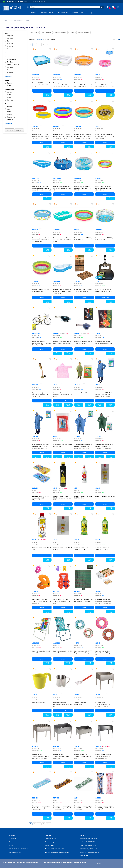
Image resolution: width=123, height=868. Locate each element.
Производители (64, 13)
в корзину (42, 91)
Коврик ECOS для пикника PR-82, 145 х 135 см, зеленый (83, 600)
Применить (10, 130)
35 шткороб (47, 560)
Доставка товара (50, 842)
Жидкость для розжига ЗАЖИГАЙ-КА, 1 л (81, 549)
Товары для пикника (46, 32)
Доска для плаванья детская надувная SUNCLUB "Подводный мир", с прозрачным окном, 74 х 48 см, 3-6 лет (42, 500)
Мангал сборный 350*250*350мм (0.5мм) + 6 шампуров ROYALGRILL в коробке (41, 757)
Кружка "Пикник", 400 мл (40, 703)
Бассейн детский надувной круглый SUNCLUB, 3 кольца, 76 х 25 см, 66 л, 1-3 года (63, 136)
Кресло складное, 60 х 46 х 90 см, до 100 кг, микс (63, 652)
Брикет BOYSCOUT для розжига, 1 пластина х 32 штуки (84, 290)
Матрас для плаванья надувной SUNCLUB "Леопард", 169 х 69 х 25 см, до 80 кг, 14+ (63, 808)
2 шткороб (47, 198)
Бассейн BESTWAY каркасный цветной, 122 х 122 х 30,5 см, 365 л (41, 85)
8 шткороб (68, 95)
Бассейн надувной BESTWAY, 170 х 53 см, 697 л (104, 239)
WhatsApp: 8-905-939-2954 (88, 842)
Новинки (43, 13)
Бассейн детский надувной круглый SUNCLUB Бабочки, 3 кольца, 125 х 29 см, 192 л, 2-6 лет (84, 86)
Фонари (72, 32)
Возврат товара (49, 845)
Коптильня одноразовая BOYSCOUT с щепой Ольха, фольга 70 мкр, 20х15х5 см (104, 601)
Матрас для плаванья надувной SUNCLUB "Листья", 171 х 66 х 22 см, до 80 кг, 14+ (84, 808)
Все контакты (84, 856)
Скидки (52, 13)
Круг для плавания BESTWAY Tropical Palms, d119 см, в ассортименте (83, 653)
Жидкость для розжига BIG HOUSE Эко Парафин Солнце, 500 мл (62, 498)
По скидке (53, 39)
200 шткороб (47, 715)
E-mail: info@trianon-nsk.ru (88, 845)
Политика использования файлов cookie (57, 852)
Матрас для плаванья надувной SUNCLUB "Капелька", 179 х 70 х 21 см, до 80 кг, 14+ (42, 808)
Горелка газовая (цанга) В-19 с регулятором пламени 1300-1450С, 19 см (41, 395)
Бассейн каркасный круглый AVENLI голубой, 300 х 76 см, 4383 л (62, 188)
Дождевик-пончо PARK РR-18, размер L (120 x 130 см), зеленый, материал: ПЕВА (104, 446)
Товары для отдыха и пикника (22, 20)
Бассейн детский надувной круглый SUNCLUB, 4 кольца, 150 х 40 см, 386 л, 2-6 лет (83, 136)
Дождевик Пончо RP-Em (82, 393)
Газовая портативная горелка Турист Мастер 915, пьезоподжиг (83, 343)
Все (48, 45)
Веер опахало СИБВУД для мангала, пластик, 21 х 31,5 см (104, 290)
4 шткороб (110, 250)
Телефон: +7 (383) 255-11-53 (88, 839)
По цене (47, 39)
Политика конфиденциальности (54, 849)
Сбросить (19, 130)
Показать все (9, 53)
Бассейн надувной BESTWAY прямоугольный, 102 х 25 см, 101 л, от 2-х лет (41, 240)
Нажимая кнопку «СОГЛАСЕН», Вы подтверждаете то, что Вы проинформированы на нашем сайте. (44, 863)
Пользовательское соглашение (18, 849)
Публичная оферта (15, 852)
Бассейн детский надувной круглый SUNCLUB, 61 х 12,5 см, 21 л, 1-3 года (105, 136)
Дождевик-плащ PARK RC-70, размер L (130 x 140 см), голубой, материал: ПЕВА (104, 395)
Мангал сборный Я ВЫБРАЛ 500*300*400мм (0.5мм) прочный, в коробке (104, 756)
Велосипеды (34, 32)
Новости (75, 13)
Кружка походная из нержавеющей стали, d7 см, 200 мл (63, 705)
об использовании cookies (70, 862)
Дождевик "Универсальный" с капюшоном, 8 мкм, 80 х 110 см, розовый (63, 395)
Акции (84, 13)
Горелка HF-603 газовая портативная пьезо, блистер (104, 342)
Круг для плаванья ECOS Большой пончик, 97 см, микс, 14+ (104, 653)
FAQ (90, 13)
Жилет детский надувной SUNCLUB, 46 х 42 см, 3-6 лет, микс (62, 601)
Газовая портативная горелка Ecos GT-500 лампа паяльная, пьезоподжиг (62, 343)
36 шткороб (110, 147)
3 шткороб (47, 95)
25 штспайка (79, 405)
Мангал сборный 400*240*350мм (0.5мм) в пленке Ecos (61, 756)
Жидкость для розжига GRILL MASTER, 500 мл (83, 497)
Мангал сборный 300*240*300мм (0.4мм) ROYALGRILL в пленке (103, 705)
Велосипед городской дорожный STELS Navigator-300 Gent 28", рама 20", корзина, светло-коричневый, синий (42, 344)
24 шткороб (68, 147)
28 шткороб (110, 612)
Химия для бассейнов (83, 32)
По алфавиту (40, 39)
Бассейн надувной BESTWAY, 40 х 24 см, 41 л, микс (42, 290)
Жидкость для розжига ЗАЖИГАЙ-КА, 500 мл (102, 549)
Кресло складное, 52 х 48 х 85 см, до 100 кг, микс (41, 652)
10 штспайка (58, 353)
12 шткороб (89, 95)
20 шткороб (89, 508)
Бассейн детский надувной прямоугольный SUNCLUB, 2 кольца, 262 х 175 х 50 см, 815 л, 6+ (42, 189)
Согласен (98, 864)
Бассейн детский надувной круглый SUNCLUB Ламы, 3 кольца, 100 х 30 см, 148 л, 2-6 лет (105, 86)
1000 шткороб (68, 405)
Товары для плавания (61, 32)
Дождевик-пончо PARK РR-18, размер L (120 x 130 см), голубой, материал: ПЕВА (83, 446)
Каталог (34, 13)
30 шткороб (110, 302)
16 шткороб (110, 663)
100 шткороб (68, 353)
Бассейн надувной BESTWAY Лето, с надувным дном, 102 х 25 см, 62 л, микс (104, 188)
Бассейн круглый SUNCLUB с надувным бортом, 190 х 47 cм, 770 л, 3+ (84, 188)
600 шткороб (68, 715)
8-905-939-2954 (10, 2)
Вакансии (12, 842)
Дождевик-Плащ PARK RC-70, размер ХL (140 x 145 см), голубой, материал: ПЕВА (41, 446)
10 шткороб (110, 715)
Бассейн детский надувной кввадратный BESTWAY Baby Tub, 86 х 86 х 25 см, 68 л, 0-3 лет (62, 86)
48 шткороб (89, 302)
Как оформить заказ (51, 839)
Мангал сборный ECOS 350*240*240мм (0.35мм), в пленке (83, 756)
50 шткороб (68, 457)
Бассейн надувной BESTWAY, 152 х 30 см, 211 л (83, 239)
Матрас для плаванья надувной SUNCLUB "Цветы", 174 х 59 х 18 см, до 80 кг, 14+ (105, 808)
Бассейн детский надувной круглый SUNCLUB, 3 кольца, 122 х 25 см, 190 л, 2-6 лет (41, 136)
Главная (5, 20)
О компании (13, 839)
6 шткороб (89, 147)
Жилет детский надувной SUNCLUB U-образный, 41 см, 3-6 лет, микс (42, 601)
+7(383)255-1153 (24, 1)
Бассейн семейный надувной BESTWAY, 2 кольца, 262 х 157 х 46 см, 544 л (63, 291)
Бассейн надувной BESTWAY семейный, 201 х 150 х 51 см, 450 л (62, 240)
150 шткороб (89, 405)
